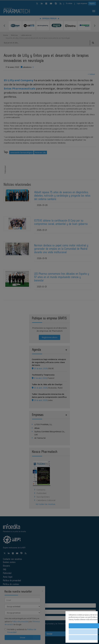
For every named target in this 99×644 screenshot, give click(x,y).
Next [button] (95, 26)
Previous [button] (4, 26)
